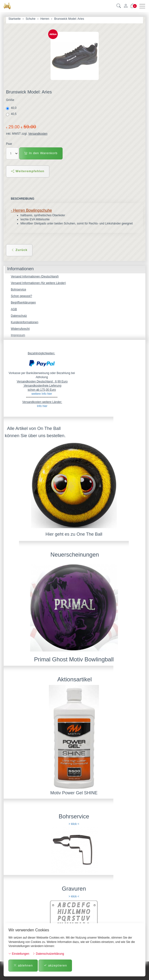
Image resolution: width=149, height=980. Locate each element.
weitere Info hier (42, 394)
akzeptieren (55, 965)
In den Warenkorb (41, 153)
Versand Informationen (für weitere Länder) (38, 283)
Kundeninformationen (25, 322)
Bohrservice (18, 289)
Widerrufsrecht (20, 329)
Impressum (18, 335)
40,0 (12, 108)
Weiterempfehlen (28, 171)
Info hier (42, 406)
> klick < (74, 824)
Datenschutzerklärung (48, 954)
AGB (14, 309)
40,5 (12, 114)
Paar (9, 144)
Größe (10, 100)
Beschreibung (23, 199)
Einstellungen (19, 954)
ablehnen (23, 965)
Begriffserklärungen (23, 303)
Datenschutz (19, 316)
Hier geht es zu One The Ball (74, 534)
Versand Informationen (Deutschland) (35, 276)
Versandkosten (38, 134)
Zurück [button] (19, 250)
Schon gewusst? (21, 296)
